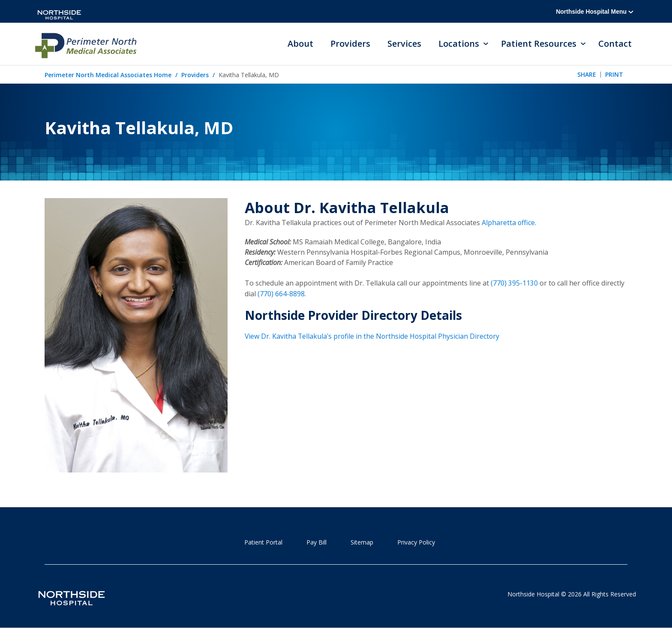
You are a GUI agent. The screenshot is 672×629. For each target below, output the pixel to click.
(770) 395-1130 (514, 283)
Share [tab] (587, 75)
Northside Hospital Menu (595, 12)
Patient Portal (263, 543)
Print (614, 75)
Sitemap (362, 543)
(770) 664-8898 (281, 293)
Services (404, 44)
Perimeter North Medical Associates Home (108, 75)
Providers (350, 44)
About (300, 44)
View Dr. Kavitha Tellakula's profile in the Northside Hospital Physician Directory (373, 335)
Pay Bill (316, 543)
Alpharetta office (508, 223)
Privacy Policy (416, 543)
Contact (615, 44)
